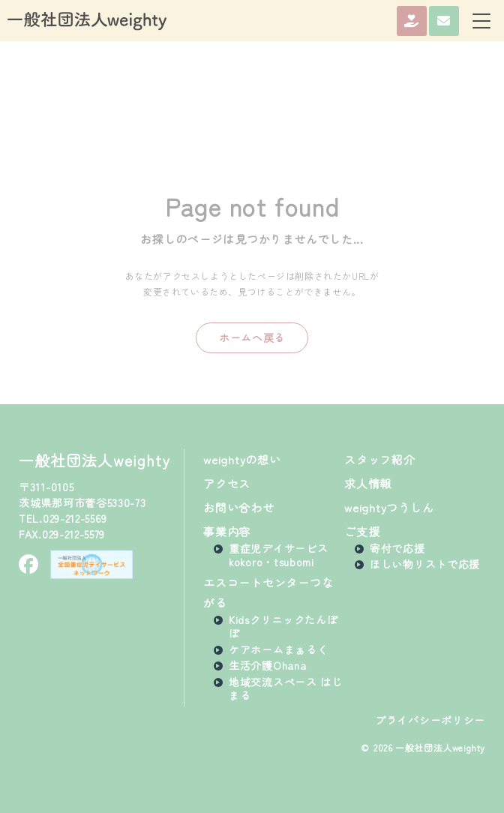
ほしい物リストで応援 (425, 564)
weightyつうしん (389, 507)
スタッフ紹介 (380, 459)
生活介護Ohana (267, 665)
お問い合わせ (239, 507)
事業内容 (227, 531)
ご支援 (362, 531)
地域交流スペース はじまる (286, 688)
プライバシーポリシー (430, 721)
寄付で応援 (397, 548)
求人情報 (368, 483)
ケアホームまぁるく (278, 649)
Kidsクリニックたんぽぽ (283, 626)
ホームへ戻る (252, 337)
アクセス (227, 483)
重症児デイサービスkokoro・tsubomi (278, 555)
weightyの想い (242, 459)
